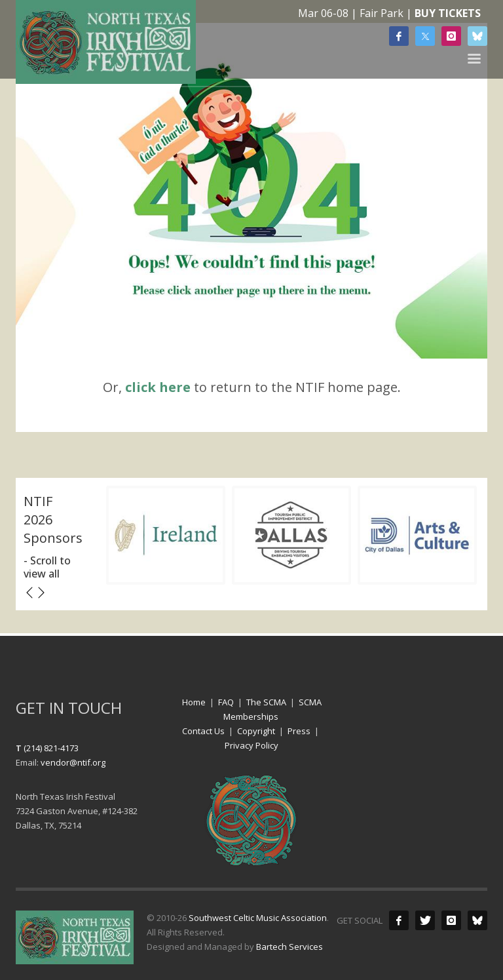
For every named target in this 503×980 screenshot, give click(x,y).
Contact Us (203, 731)
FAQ (226, 702)
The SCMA (266, 702)
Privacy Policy (251, 745)
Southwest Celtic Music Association (258, 918)
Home (194, 702)
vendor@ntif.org (73, 762)
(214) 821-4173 (51, 748)
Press (299, 731)
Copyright (256, 731)
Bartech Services (289, 947)
